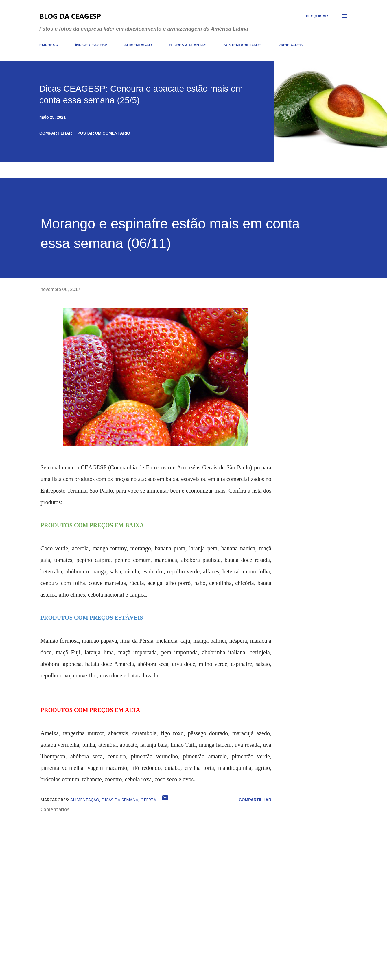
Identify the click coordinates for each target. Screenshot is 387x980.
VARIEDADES (290, 45)
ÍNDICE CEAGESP (91, 45)
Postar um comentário (104, 133)
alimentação (85, 800)
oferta (148, 800)
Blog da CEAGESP (70, 16)
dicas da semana (120, 800)
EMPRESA (49, 45)
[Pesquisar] (317, 16)
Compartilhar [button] (56, 133)
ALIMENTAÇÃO (138, 45)
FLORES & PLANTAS (188, 45)
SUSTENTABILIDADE (242, 45)
